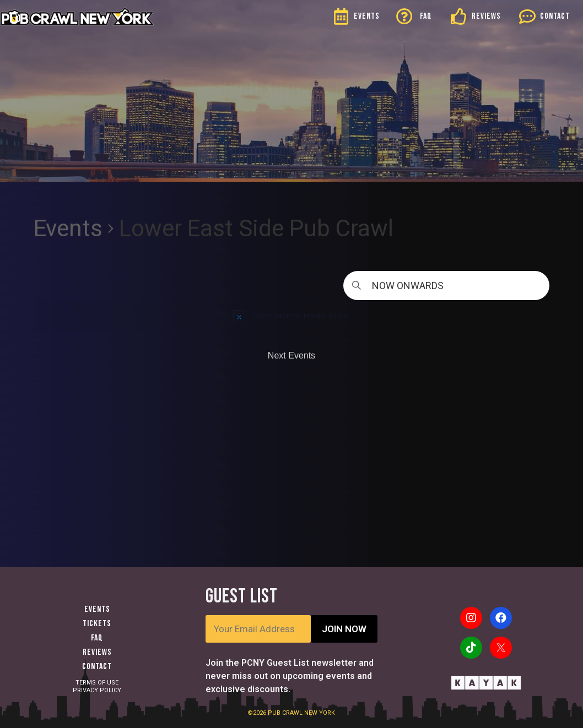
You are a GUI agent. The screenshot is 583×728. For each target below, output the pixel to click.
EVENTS (367, 16)
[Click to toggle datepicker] (446, 286)
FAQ (426, 16)
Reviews (97, 652)
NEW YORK (320, 713)
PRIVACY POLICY (97, 690)
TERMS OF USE (97, 683)
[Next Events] (291, 356)
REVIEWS (486, 16)
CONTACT (555, 16)
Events (68, 228)
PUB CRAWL (286, 713)
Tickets (97, 624)
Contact (97, 667)
